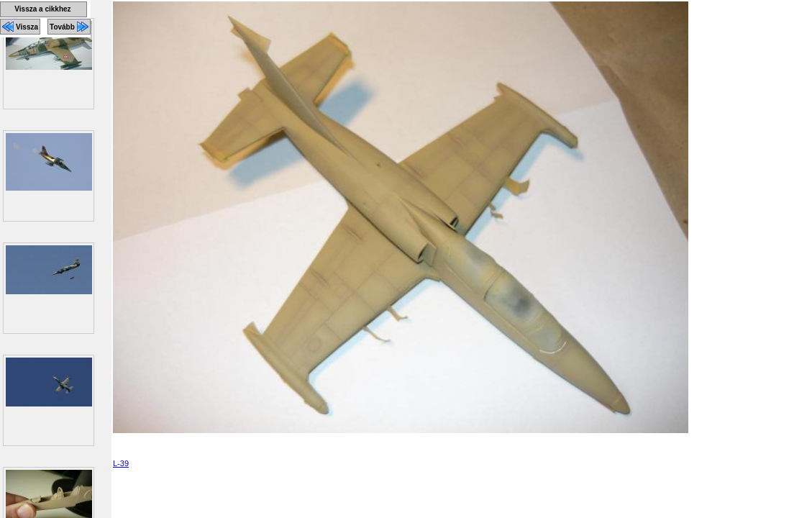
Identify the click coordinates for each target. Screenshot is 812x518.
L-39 (121, 463)
